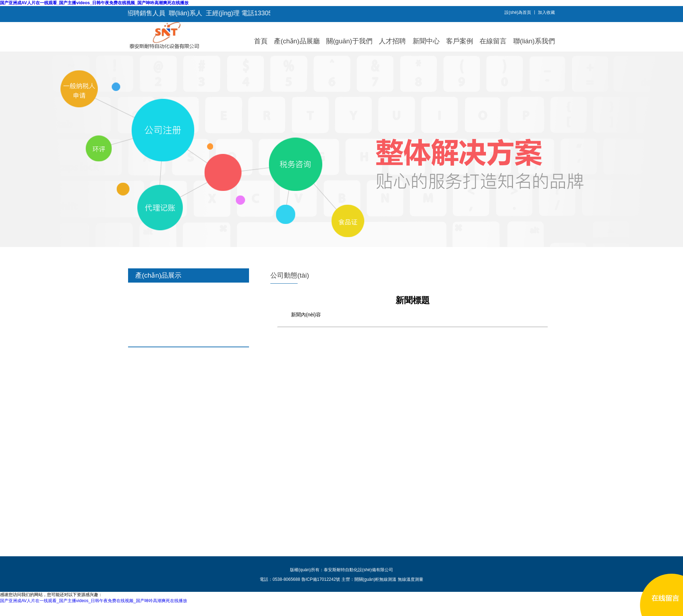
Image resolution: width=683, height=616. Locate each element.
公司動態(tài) (290, 275)
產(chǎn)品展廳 (297, 41)
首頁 (261, 41)
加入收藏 (546, 12)
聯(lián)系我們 (534, 41)
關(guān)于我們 (349, 41)
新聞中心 (426, 41)
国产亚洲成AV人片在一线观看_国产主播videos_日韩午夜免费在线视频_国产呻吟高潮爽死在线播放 (94, 3)
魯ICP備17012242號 (321, 579)
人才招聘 (392, 41)
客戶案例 (460, 41)
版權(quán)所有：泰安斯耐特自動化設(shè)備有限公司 (341, 570)
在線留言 (493, 41)
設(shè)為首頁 (518, 12)
